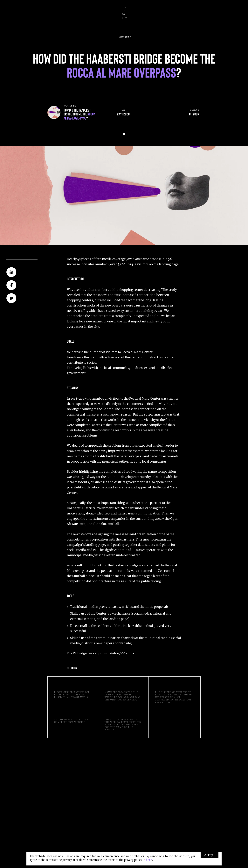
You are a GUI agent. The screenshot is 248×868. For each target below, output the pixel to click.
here (149, 860)
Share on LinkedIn (11, 272)
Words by (81, 112)
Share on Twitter (11, 298)
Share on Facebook (11, 285)
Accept (209, 855)
